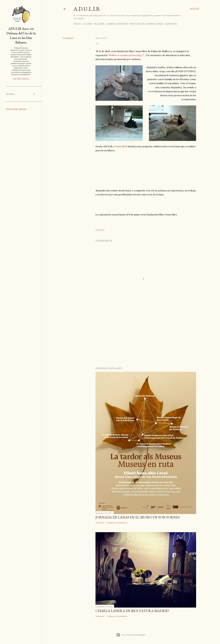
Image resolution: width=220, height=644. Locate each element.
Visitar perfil (21, 79)
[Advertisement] (146, 339)
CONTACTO (171, 24)
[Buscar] (194, 9)
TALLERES (99, 24)
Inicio (77, 24)
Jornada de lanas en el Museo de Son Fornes (138, 517)
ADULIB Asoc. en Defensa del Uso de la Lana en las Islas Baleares (21, 35)
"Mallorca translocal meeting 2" (126, 55)
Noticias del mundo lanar (147, 24)
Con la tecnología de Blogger (131, 635)
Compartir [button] (68, 38)
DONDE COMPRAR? (117, 24)
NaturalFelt (121, 146)
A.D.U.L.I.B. (87, 9)
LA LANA (87, 24)
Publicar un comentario (117, 523)
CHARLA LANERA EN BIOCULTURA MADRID (132, 611)
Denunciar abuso (16, 109)
